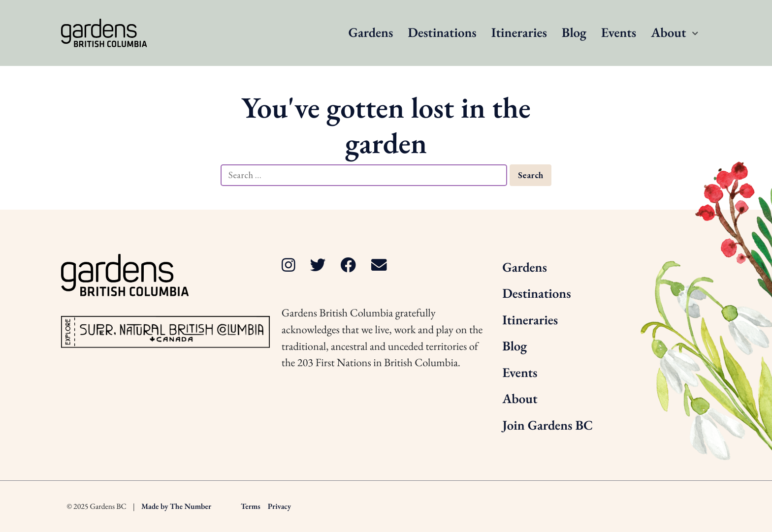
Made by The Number (176, 506)
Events (619, 33)
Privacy (279, 506)
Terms (251, 506)
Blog (574, 33)
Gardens (371, 33)
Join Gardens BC (547, 425)
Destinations (442, 33)
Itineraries (519, 33)
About (668, 33)
